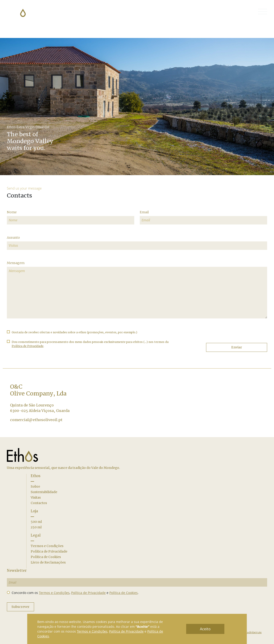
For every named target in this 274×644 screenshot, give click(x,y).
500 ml (36, 522)
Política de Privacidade (49, 551)
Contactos (39, 503)
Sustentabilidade (44, 492)
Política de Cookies (46, 557)
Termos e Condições (47, 546)
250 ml (36, 527)
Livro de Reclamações (48, 562)
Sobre (35, 486)
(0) (248, 12)
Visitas (36, 497)
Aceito (205, 629)
